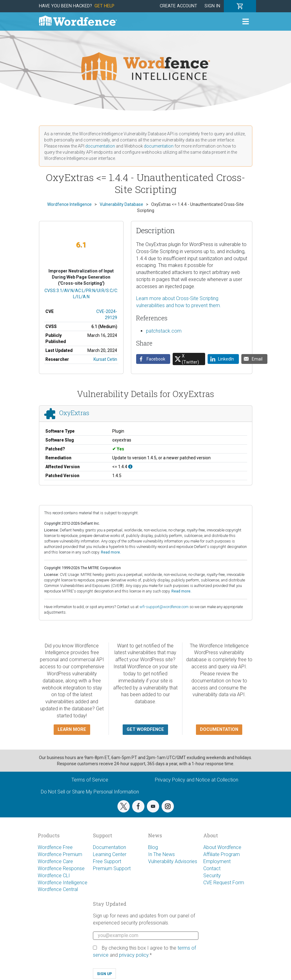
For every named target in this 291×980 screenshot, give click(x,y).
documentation (100, 146)
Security (212, 876)
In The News (161, 854)
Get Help (104, 6)
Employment (217, 861)
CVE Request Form (224, 883)
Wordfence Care (55, 861)
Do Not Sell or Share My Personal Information (90, 792)
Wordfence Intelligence (63, 883)
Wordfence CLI (54, 876)
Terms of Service (90, 780)
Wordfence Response (61, 868)
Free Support (107, 861)
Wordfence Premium (60, 854)
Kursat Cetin (105, 359)
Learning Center (110, 854)
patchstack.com (164, 331)
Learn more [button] (72, 729)
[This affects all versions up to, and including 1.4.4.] (130, 467)
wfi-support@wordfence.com (164, 607)
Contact (212, 868)
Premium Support (112, 868)
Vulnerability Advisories (173, 861)
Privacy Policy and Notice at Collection (197, 780)
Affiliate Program (222, 854)
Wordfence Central (58, 889)
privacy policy (134, 955)
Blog (153, 847)
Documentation (109, 847)
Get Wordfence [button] (145, 729)
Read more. (111, 552)
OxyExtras (74, 413)
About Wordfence (222, 847)
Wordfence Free (55, 847)
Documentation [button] (219, 729)
